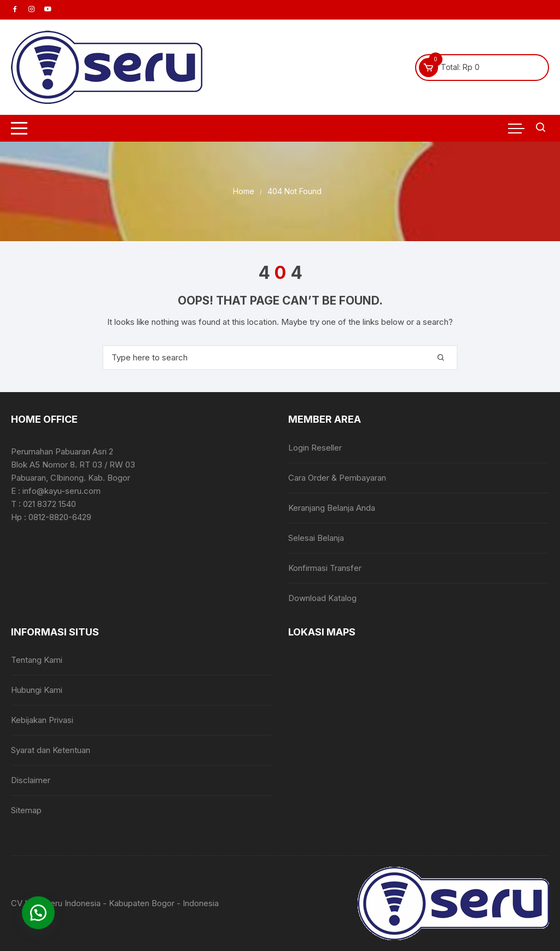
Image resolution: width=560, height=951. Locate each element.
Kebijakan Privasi (42, 720)
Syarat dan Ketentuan (51, 750)
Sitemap (26, 810)
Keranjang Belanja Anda (332, 508)
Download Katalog (322, 598)
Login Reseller (315, 448)
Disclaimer (31, 780)
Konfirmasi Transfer (325, 568)
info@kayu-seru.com (62, 491)
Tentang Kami (37, 660)
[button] (38, 913)
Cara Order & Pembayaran (337, 478)
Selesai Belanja (316, 538)
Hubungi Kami (37, 690)
